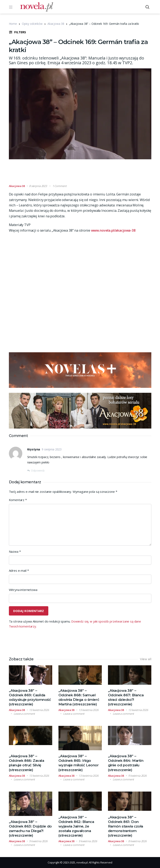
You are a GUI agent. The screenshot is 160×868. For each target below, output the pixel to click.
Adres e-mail (19, 570)
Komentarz (18, 500)
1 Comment (60, 186)
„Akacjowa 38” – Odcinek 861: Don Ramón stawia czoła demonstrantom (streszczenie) (126, 826)
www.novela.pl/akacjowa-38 (113, 230)
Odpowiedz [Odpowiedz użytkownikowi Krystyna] (38, 471)
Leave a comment (24, 714)
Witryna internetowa (23, 590)
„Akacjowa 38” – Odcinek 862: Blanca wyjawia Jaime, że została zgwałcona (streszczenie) (76, 826)
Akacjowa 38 (56, 24)
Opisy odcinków (32, 24)
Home (13, 24)
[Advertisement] (84, 174)
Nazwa (15, 551)
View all (146, 659)
